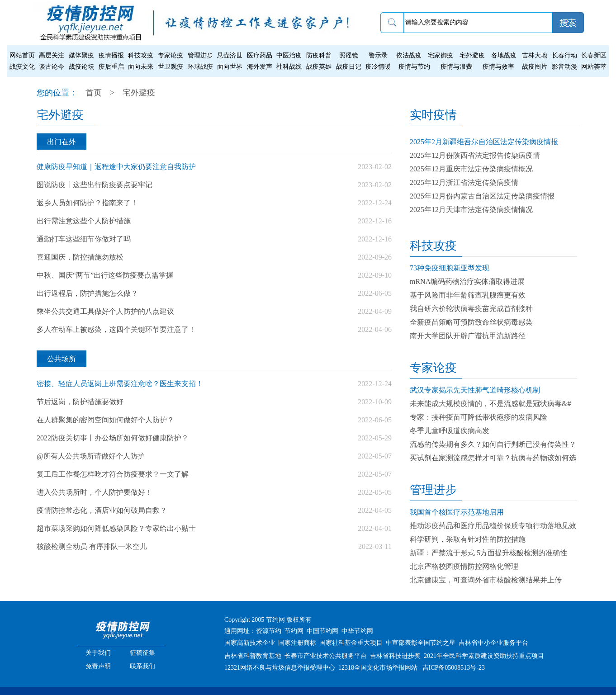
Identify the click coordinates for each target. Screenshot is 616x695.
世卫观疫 (171, 67)
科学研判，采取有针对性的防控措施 (468, 539)
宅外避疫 (472, 55)
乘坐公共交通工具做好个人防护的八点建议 (105, 311)
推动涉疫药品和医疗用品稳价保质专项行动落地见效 (493, 526)
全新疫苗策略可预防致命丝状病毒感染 (471, 322)
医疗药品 (260, 55)
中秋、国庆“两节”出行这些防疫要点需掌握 (105, 275)
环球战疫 (200, 67)
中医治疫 (289, 55)
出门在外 (62, 142)
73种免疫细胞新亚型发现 (450, 268)
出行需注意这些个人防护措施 (84, 221)
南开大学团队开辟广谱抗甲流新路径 (468, 336)
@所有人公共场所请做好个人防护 (91, 456)
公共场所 (62, 359)
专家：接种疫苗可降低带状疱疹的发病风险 (479, 417)
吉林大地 (535, 55)
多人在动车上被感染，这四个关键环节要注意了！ (116, 329)
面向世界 (230, 67)
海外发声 (260, 67)
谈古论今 (52, 67)
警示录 (378, 55)
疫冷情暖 (378, 67)
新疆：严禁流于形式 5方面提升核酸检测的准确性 (488, 553)
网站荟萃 (594, 67)
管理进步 (200, 55)
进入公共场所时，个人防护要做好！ (95, 492)
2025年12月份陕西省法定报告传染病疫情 (475, 155)
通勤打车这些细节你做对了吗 (84, 239)
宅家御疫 (441, 55)
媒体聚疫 (81, 55)
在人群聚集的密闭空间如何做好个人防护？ (105, 420)
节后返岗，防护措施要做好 (80, 402)
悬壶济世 (230, 55)
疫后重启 (111, 67)
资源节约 (269, 631)
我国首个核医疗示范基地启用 (457, 512)
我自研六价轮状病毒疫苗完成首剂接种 (471, 309)
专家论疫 (171, 55)
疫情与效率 (498, 67)
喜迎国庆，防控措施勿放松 (80, 257)
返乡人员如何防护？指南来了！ (87, 203)
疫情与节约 (414, 67)
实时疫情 (433, 115)
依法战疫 (409, 55)
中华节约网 (357, 631)
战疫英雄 (319, 67)
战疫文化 (22, 67)
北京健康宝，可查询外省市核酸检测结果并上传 (486, 580)
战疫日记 (349, 67)
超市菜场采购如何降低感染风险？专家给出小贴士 (116, 528)
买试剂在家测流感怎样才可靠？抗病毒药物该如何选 (493, 458)
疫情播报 (111, 55)
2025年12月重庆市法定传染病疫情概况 (471, 169)
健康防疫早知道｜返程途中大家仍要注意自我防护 (116, 167)
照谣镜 (349, 55)
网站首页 (22, 55)
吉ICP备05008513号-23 (454, 668)
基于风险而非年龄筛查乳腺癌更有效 (468, 295)
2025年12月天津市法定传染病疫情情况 (471, 210)
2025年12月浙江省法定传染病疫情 (464, 182)
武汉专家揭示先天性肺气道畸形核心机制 (475, 390)
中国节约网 (322, 631)
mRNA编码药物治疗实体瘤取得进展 (467, 281)
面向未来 (141, 67)
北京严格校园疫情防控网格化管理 (464, 566)
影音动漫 (564, 67)
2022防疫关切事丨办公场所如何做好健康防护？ (113, 438)
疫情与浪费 (456, 67)
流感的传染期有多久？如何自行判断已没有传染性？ (493, 444)
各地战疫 (504, 55)
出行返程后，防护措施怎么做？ (87, 293)
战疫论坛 (81, 67)
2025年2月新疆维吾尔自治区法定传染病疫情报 (484, 142)
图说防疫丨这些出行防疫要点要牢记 (95, 185)
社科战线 (289, 67)
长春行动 (564, 55)
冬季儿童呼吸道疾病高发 (450, 431)
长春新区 (594, 55)
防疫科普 (319, 55)
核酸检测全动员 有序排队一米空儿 (92, 546)
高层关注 (52, 55)
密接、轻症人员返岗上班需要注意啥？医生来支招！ (120, 384)
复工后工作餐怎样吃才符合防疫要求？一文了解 (113, 474)
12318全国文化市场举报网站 (378, 668)
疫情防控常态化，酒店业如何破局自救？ (102, 510)
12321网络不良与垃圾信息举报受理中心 (280, 668)
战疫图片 (535, 67)
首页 (94, 93)
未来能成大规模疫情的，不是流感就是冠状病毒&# (490, 404)
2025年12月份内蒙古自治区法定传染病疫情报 (482, 196)
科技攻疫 (141, 55)
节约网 (294, 631)
